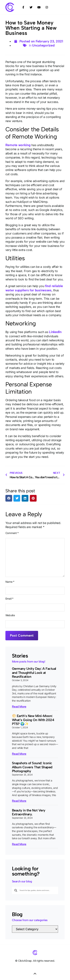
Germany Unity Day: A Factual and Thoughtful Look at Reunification (34, 673)
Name (10, 582)
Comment (12, 533)
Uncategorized (43, 45)
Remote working (18, 145)
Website (10, 615)
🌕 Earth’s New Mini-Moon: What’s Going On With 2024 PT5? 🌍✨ (33, 720)
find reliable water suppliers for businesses (34, 288)
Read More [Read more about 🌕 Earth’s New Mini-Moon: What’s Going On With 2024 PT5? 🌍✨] (19, 754)
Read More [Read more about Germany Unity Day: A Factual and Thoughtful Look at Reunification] (19, 707)
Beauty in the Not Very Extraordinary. (29, 812)
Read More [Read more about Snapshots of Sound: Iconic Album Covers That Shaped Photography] (19, 801)
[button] (9, 498)
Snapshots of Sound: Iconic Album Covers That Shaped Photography (32, 767)
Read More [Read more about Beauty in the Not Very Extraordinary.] (19, 844)
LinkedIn (55, 332)
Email (9, 599)
